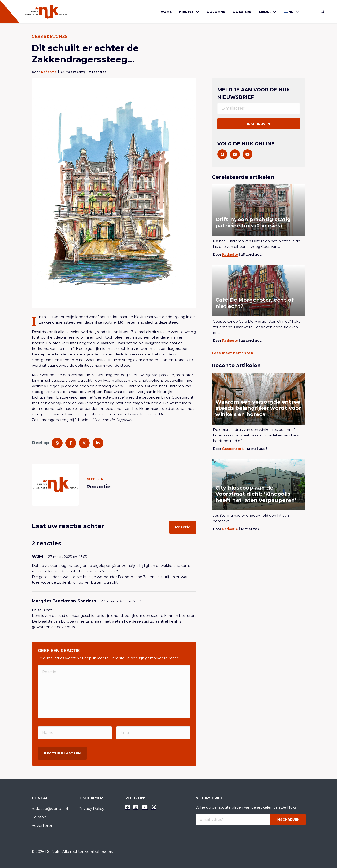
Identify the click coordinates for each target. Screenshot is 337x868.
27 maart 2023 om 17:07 (121, 601)
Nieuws (186, 12)
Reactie (183, 527)
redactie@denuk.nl (50, 809)
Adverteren (43, 826)
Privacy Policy (91, 809)
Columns (216, 12)
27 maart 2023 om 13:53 (68, 557)
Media (265, 12)
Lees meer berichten (233, 353)
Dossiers (242, 12)
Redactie (49, 72)
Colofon (39, 817)
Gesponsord (233, 449)
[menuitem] (166, 12)
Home (166, 12)
